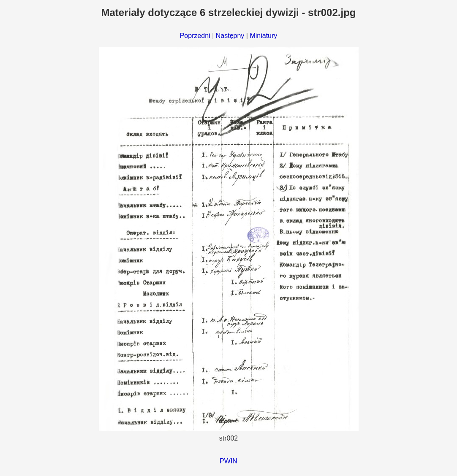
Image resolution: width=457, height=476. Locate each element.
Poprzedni (195, 36)
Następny (230, 36)
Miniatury (263, 36)
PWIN (228, 461)
